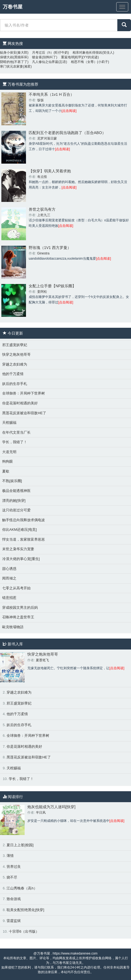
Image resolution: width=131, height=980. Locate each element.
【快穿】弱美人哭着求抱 (50, 171)
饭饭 (40, 100)
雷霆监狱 (14, 921)
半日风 (41, 813)
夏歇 (6, 471)
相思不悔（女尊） (84, 62)
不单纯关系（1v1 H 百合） (51, 94)
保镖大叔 (7, 57)
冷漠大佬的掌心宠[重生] (21, 559)
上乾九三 (44, 215)
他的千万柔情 (13, 374)
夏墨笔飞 (42, 660)
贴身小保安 (8, 53)
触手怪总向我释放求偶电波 (24, 520)
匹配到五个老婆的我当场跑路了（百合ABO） (67, 133)
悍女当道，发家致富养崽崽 (24, 539)
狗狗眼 (8, 461)
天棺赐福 (9, 423)
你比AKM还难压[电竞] (19, 530)
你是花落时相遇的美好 (20, 403)
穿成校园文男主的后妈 (20, 608)
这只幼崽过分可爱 (16, 510)
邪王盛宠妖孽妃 (15, 345)
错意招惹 (9, 598)
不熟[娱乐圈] (12, 481)
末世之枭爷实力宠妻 (18, 549)
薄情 (10, 856)
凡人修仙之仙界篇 (45, 62)
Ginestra (43, 253)
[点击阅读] (69, 111)
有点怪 (42, 177)
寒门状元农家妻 (11, 66)
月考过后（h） (43, 53)
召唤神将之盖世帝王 (18, 617)
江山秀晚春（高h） (22, 888)
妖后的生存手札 (15, 384)
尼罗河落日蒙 (47, 138)
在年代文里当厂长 (16, 432)
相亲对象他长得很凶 (87, 53)
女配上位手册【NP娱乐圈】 (52, 286)
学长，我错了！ (15, 442)
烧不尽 (12, 877)
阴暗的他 (7, 62)
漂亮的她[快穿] (14, 501)
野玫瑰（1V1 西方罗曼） (50, 248)
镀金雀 (37, 57)
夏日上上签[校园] (20, 845)
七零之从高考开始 (16, 588)
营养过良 (14, 867)
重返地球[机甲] (72, 57)
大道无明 (9, 452)
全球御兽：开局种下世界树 (24, 393)
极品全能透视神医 (16, 491)
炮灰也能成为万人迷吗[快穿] (51, 807)
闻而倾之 (9, 578)
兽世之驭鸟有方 (42, 209)
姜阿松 (42, 292)
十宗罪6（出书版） (24, 931)
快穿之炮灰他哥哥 (16, 354)
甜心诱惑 (9, 569)
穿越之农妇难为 (15, 364)
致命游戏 (14, 899)
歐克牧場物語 (13, 627)
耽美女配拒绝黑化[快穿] (25, 910)
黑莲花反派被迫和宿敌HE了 (24, 413)
